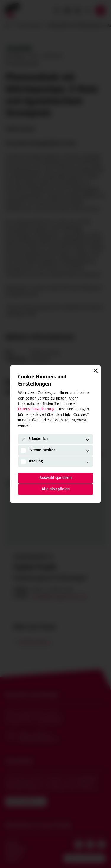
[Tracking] (23, 462)
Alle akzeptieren (55, 489)
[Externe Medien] (23, 451)
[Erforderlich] (23, 439)
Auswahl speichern (55, 478)
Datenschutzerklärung (36, 409)
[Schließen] (95, 371)
